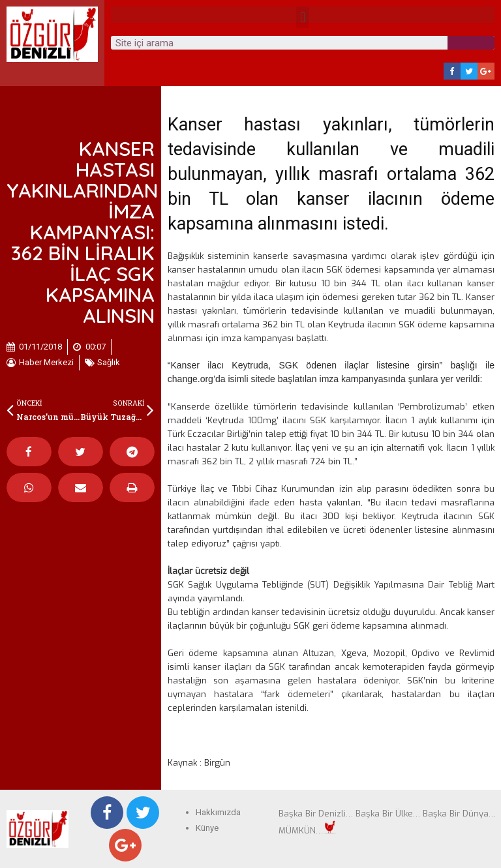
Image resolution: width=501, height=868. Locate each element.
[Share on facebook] (29, 452)
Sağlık (109, 362)
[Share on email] (81, 487)
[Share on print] (132, 487)
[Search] (471, 43)
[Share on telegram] (132, 452)
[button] (302, 17)
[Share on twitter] (81, 452)
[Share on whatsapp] (29, 487)
